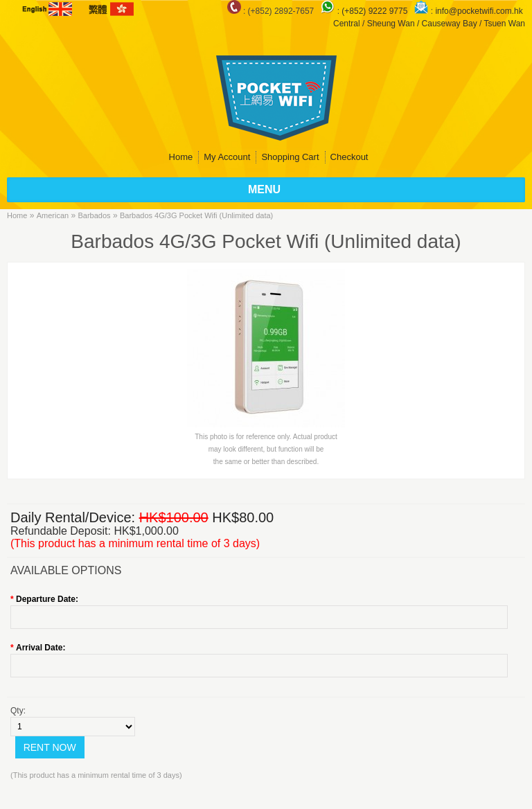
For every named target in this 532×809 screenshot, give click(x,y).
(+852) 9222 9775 (375, 11)
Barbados (95, 215)
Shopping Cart (290, 157)
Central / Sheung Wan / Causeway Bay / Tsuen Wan (429, 24)
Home (181, 157)
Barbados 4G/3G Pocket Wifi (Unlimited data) (196, 215)
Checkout (349, 157)
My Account (227, 157)
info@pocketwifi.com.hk (479, 11)
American (53, 215)
